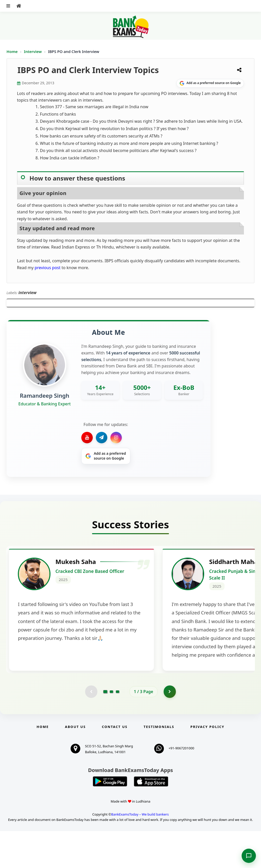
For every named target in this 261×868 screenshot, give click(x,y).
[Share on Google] (210, 83)
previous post (47, 268)
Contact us (115, 764)
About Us (75, 764)
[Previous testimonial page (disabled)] (91, 728)
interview (27, 293)
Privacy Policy (207, 764)
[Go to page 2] (111, 728)
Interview (33, 51)
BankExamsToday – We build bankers (140, 851)
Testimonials (159, 764)
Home (12, 51)
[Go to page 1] (105, 728)
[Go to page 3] (118, 728)
